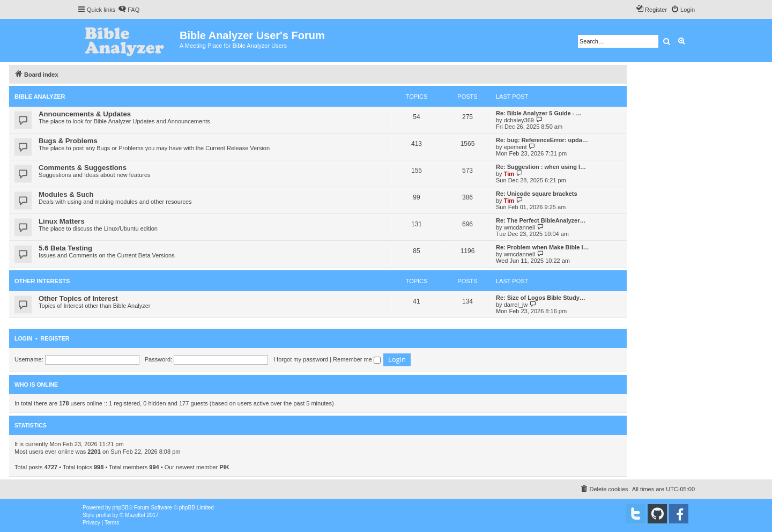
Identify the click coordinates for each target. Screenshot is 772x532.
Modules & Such (66, 194)
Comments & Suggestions (83, 168)
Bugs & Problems (68, 141)
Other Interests (42, 281)
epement (515, 147)
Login (23, 338)
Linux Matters (62, 221)
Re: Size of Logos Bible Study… (541, 298)
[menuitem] (129, 10)
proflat (103, 515)
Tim (509, 174)
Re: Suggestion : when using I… (541, 167)
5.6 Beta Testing (65, 248)
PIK (224, 467)
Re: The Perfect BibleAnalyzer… (541, 220)
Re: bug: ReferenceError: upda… (542, 140)
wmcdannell (519, 227)
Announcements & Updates (85, 114)
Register (55, 338)
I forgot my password (301, 359)
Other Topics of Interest (78, 298)
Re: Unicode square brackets (537, 194)
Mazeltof (135, 515)
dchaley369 (519, 120)
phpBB (121, 508)
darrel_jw (516, 305)
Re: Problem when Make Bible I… (543, 247)
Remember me (357, 359)
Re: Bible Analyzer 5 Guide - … (539, 113)
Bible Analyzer (40, 97)
